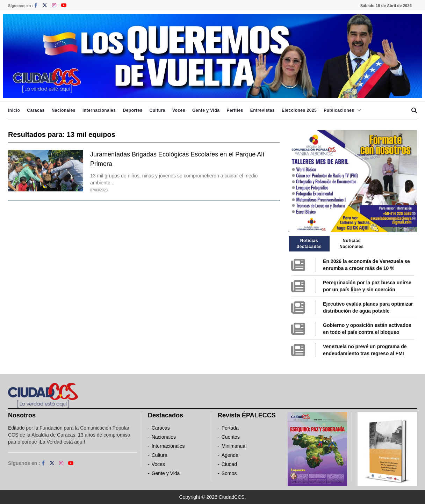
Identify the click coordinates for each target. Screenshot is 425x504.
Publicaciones (339, 110)
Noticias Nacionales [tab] (351, 244)
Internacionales (99, 110)
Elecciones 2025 (299, 110)
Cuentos (231, 437)
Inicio (14, 110)
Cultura (157, 110)
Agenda (230, 455)
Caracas (36, 110)
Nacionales (64, 110)
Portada (230, 428)
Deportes (132, 110)
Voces (179, 110)
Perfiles (235, 110)
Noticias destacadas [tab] (309, 244)
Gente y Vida (206, 110)
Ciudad (229, 464)
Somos (229, 473)
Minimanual (234, 446)
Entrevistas (262, 110)
